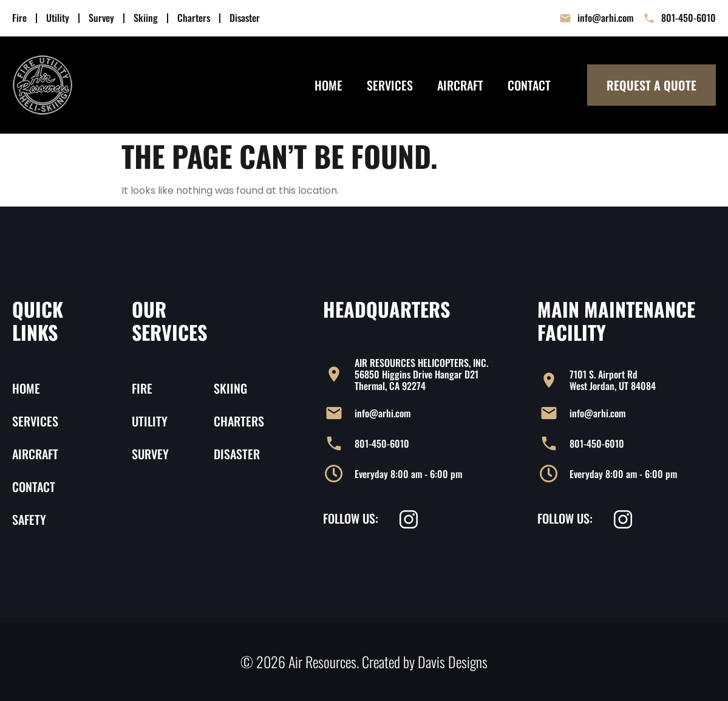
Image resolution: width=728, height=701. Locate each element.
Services (390, 85)
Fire (19, 18)
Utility (58, 18)
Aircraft (460, 85)
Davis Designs (453, 662)
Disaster (245, 18)
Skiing (146, 18)
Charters (194, 18)
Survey (101, 18)
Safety (29, 519)
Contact (529, 85)
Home (328, 85)
